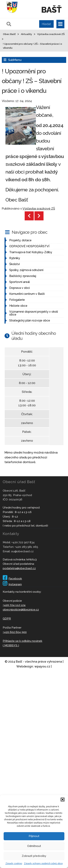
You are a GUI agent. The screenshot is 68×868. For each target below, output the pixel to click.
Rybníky (15, 258)
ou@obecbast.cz (22, 551)
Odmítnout (34, 846)
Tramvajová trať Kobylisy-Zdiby (31, 252)
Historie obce (18, 306)
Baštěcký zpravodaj (23, 276)
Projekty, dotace (20, 240)
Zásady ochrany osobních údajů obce (43, 863)
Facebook (12, 579)
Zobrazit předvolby (34, 856)
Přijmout (34, 836)
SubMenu (15, 60)
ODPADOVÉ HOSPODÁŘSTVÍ (29, 246)
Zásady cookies (14, 863)
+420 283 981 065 (26, 547)
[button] (63, 800)
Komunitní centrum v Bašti (27, 294)
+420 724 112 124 (14, 605)
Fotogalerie (17, 300)
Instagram (12, 584)
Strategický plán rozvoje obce (30, 320)
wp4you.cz (42, 666)
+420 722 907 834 (23, 542)
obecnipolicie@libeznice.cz (21, 610)
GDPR (7, 619)
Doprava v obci (19, 288)
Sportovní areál (19, 282)
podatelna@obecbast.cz (19, 568)
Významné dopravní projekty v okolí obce (34, 313)
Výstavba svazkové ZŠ (39, 208)
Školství (15, 264)
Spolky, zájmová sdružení (26, 270)
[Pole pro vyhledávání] (30, 24)
